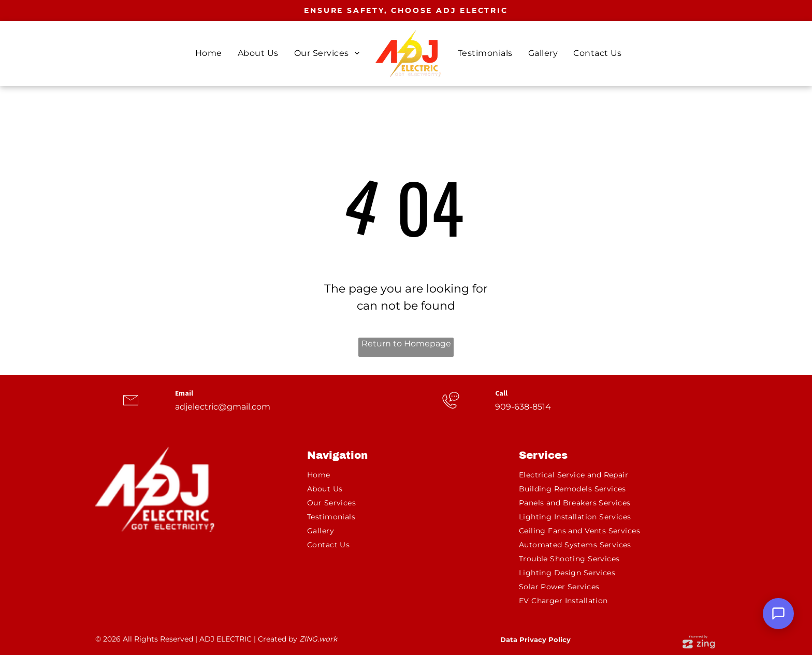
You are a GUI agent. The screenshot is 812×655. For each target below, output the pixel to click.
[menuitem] (209, 53)
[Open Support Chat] (778, 614)
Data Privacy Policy (535, 639)
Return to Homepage (406, 344)
